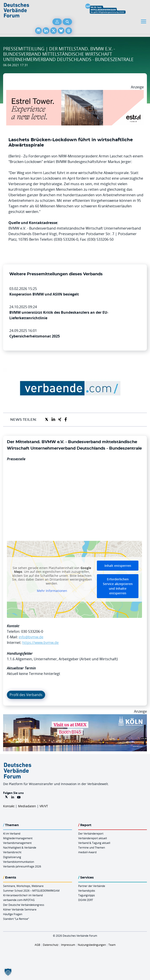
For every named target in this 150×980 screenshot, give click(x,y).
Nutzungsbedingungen (92, 945)
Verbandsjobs (87, 891)
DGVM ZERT (86, 900)
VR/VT (44, 806)
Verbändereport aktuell (93, 838)
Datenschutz (51, 945)
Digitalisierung (12, 857)
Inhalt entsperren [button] (118, 566)
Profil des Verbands (26, 695)
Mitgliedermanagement (18, 838)
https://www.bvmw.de (40, 643)
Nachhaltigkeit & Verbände (20, 847)
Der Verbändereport (91, 833)
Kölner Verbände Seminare (20, 909)
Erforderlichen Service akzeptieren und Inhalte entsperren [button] (118, 586)
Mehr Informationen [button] (52, 591)
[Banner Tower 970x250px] (75, 93)
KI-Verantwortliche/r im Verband (23, 895)
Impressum (68, 945)
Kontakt (9, 806)
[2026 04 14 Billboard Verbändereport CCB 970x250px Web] (75, 717)
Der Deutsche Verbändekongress (24, 905)
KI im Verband (12, 833)
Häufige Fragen (13, 914)
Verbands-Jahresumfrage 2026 (22, 866)
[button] (8, 972)
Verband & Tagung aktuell (94, 843)
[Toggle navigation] (144, 21)
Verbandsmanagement (17, 843)
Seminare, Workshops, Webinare (23, 886)
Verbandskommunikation (19, 862)
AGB (37, 945)
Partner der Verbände (92, 886)
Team (112, 945)
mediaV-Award (87, 852)
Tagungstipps (87, 895)
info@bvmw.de (31, 637)
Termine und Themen (92, 847)
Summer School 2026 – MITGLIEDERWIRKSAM (31, 891)
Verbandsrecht (12, 852)
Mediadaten (27, 806)
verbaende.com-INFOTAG (19, 900)
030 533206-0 (32, 631)
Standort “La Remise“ (16, 919)
